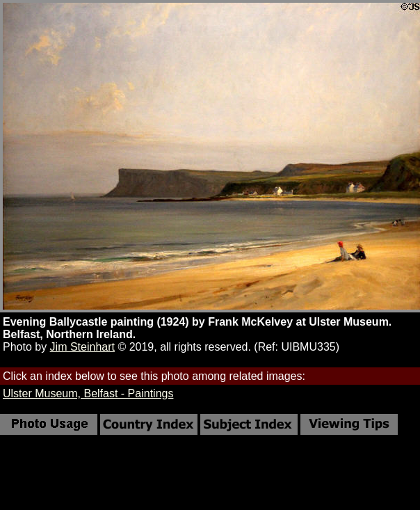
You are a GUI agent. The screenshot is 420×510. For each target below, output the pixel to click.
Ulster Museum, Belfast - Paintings (88, 393)
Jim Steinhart (82, 347)
